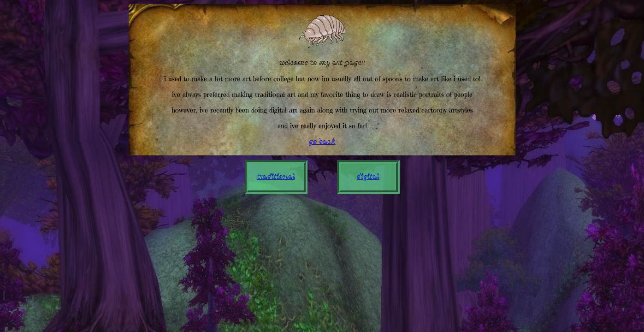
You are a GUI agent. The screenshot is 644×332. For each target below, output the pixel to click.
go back (322, 142)
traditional (276, 177)
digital (368, 177)
